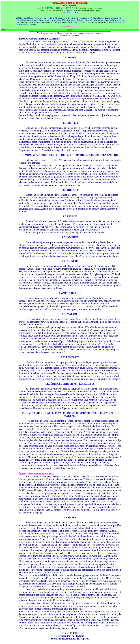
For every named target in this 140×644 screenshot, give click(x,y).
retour (70, 30)
